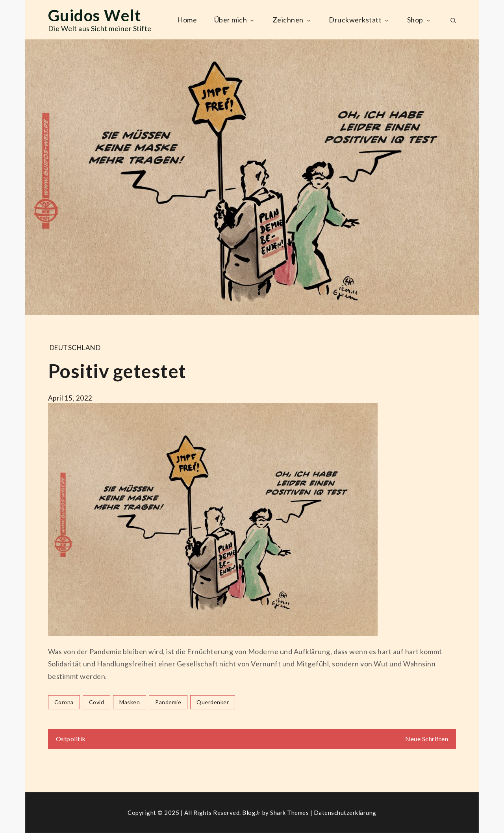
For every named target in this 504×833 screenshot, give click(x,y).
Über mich (235, 20)
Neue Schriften (427, 739)
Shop (419, 20)
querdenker (213, 702)
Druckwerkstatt (359, 20)
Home (187, 20)
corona (64, 702)
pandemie (168, 702)
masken (130, 702)
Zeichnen (292, 20)
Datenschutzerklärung (345, 813)
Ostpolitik (71, 739)
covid (97, 702)
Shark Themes (290, 813)
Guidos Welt (95, 15)
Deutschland (75, 348)
